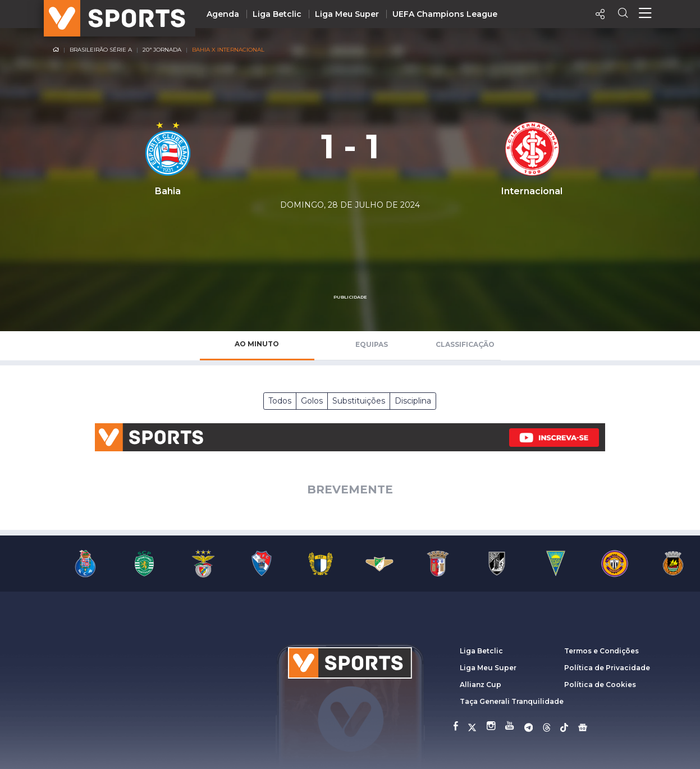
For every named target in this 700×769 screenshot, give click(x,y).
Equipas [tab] (372, 344)
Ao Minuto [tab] (257, 344)
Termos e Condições (601, 651)
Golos (312, 401)
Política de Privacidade (607, 668)
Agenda (223, 14)
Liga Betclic (277, 14)
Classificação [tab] (465, 344)
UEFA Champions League (445, 14)
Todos (280, 401)
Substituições (359, 401)
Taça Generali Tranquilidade (512, 701)
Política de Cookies (600, 685)
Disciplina (413, 401)
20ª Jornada (162, 50)
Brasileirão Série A (101, 50)
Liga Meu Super (347, 14)
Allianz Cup (481, 685)
